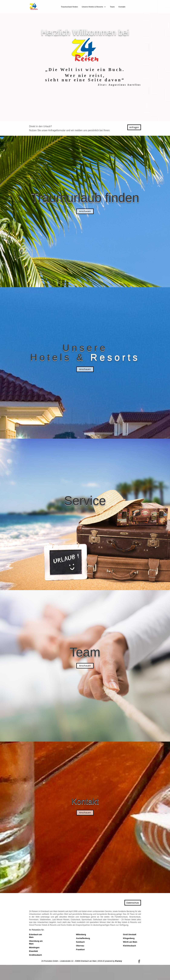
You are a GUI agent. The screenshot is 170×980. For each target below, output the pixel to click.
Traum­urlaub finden (69, 7)
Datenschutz (133, 903)
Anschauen (85, 211)
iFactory (119, 961)
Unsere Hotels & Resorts (92, 7)
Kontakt (122, 7)
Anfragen (134, 127)
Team (112, 7)
